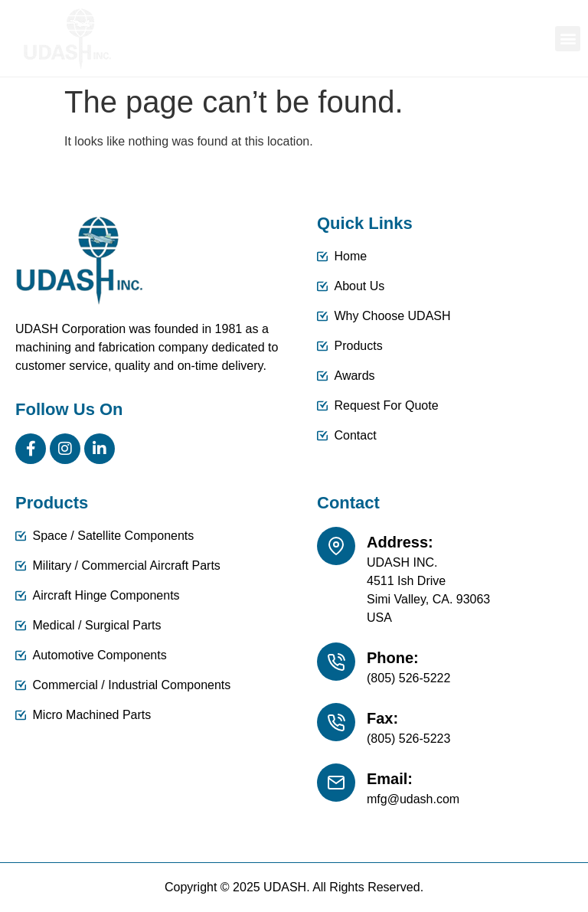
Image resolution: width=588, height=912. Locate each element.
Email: (390, 779)
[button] (568, 39)
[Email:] (336, 783)
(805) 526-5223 (408, 739)
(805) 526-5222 (408, 678)
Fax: (382, 718)
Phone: (393, 658)
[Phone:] (336, 662)
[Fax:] (336, 722)
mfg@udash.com (413, 799)
